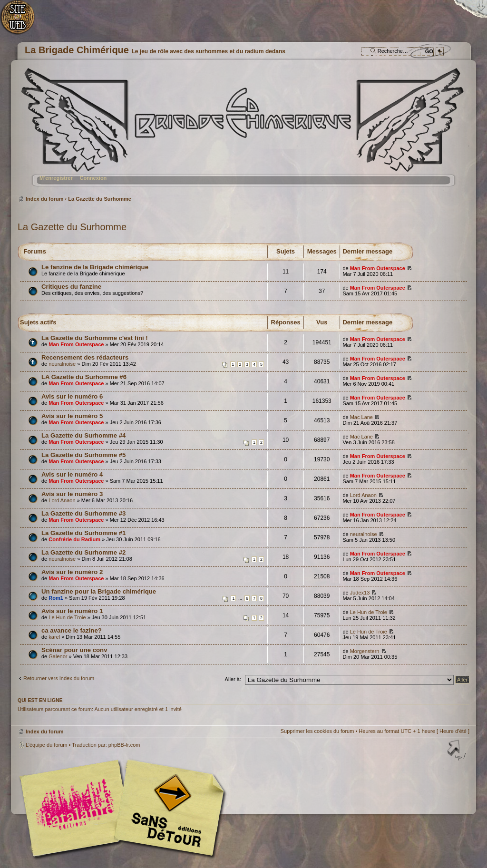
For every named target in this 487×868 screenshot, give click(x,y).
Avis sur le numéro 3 (72, 494)
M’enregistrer (56, 178)
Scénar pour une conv (74, 650)
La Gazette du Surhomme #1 (83, 533)
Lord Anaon (62, 500)
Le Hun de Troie (67, 617)
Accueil (23, 22)
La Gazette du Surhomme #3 (83, 513)
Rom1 (56, 598)
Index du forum (242, 131)
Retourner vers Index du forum (59, 678)
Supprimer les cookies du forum (317, 731)
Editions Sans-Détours (167, 809)
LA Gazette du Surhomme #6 (84, 377)
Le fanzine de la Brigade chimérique (95, 267)
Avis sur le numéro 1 (72, 611)
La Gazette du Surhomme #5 (83, 455)
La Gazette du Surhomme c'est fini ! (95, 338)
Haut (458, 751)
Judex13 (360, 593)
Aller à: (233, 679)
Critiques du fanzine (71, 287)
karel (54, 637)
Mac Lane (361, 417)
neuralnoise (62, 364)
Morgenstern (365, 651)
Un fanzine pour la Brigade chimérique (99, 591)
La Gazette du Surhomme (100, 199)
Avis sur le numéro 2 (72, 572)
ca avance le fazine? (72, 630)
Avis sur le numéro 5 (72, 416)
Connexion (93, 178)
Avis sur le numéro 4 (72, 474)
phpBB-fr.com (124, 745)
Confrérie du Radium (74, 539)
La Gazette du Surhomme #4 (83, 435)
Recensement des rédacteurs (85, 357)
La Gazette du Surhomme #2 (83, 552)
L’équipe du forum (46, 745)
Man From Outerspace (378, 268)
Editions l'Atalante (125, 808)
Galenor (58, 656)
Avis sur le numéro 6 (72, 396)
